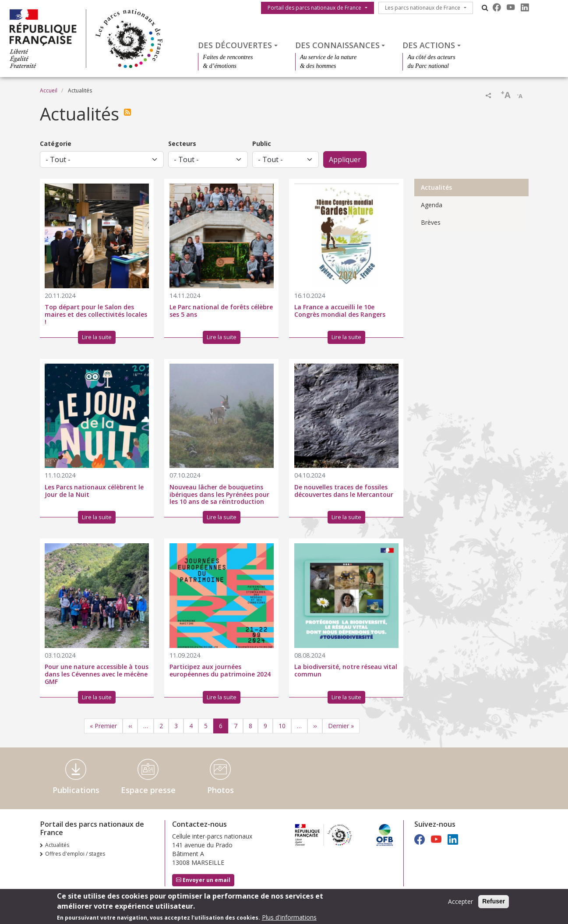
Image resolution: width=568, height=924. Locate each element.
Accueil (49, 90)
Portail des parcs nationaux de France (314, 8)
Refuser (494, 902)
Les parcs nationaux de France (423, 8)
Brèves (431, 222)
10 (282, 726)
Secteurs (182, 143)
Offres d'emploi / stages (75, 854)
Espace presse (148, 790)
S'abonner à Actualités (129, 112)
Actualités (436, 187)
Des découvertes (235, 45)
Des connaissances (337, 45)
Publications (76, 790)
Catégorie (56, 143)
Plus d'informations (289, 918)
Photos (220, 790)
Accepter (460, 902)
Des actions (429, 45)
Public (262, 143)
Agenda (432, 205)
